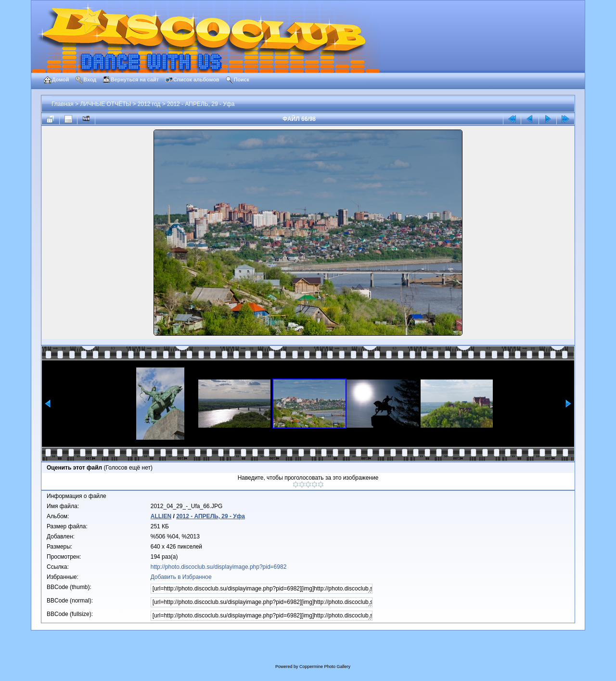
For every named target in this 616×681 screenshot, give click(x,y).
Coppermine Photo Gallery (325, 667)
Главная (63, 104)
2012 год (149, 104)
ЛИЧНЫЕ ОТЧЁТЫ (105, 104)
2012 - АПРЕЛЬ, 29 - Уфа (201, 104)
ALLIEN (161, 516)
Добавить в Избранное (181, 577)
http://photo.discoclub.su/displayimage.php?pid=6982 (219, 567)
